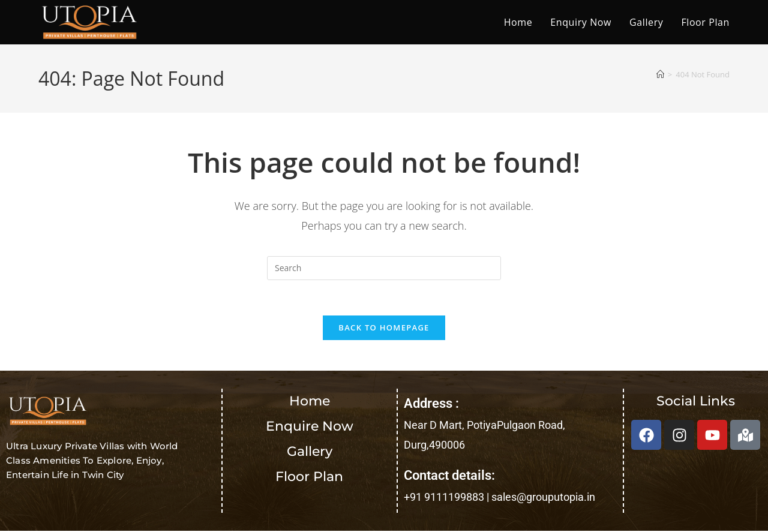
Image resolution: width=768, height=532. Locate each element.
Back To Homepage (384, 329)
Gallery (310, 453)
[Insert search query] (384, 268)
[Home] (660, 74)
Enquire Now (310, 427)
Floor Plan (309, 478)
